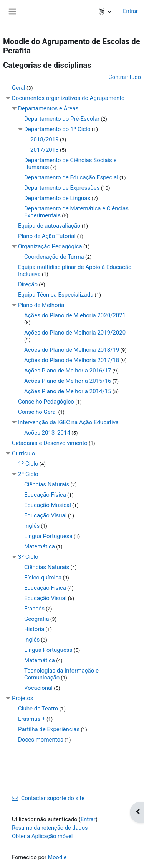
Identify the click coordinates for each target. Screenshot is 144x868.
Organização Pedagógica (50, 246)
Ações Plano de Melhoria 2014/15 (68, 391)
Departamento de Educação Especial (71, 177)
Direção (28, 284)
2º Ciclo (28, 474)
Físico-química (43, 578)
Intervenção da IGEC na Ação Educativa (68, 422)
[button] (105, 11)
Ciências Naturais (47, 484)
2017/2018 (45, 150)
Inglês (32, 526)
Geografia (37, 619)
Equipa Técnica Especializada (56, 295)
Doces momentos (41, 740)
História (34, 629)
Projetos (23, 698)
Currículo (23, 453)
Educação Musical (48, 505)
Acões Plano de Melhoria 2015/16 (68, 381)
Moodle (57, 857)
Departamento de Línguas (57, 198)
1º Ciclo (28, 464)
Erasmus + (32, 719)
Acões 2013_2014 (47, 433)
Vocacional (38, 688)
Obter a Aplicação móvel (42, 836)
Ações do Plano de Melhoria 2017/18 (72, 360)
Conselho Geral (37, 412)
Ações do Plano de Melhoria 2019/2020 (75, 333)
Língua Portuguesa (48, 536)
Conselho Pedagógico (46, 402)
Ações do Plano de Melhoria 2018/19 (72, 350)
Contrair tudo (125, 77)
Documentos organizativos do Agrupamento (68, 98)
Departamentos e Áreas (48, 108)
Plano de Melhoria (41, 305)
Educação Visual (45, 515)
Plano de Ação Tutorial (47, 236)
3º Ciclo (28, 557)
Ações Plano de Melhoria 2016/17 (68, 371)
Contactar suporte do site (48, 798)
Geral (19, 88)
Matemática (40, 546)
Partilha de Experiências (49, 729)
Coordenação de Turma (54, 257)
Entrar (130, 11)
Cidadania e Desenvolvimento (50, 443)
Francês (34, 609)
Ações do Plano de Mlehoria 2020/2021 (75, 315)
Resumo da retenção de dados (50, 828)
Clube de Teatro (38, 709)
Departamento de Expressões (62, 188)
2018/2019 (45, 139)
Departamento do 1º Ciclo (57, 129)
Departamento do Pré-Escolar (62, 119)
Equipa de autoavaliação (49, 226)
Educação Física (45, 495)
